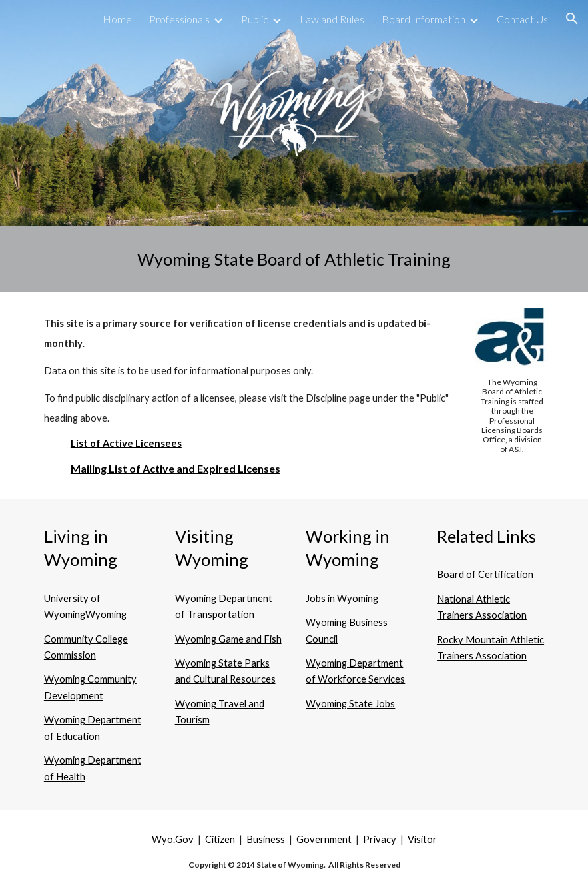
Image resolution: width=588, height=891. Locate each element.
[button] (572, 19)
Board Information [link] (424, 19)
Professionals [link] (179, 19)
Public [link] (255, 19)
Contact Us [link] (522, 19)
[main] (294, 259)
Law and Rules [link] (332, 19)
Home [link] (117, 19)
